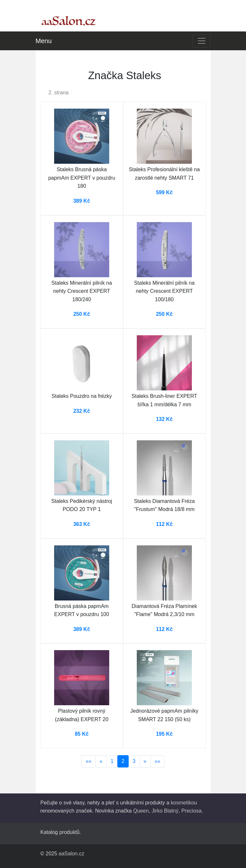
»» (158, 761)
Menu (44, 41)
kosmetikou (184, 803)
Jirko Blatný (165, 811)
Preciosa (191, 811)
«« (88, 761)
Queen (141, 811)
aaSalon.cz (71, 854)
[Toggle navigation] (202, 41)
